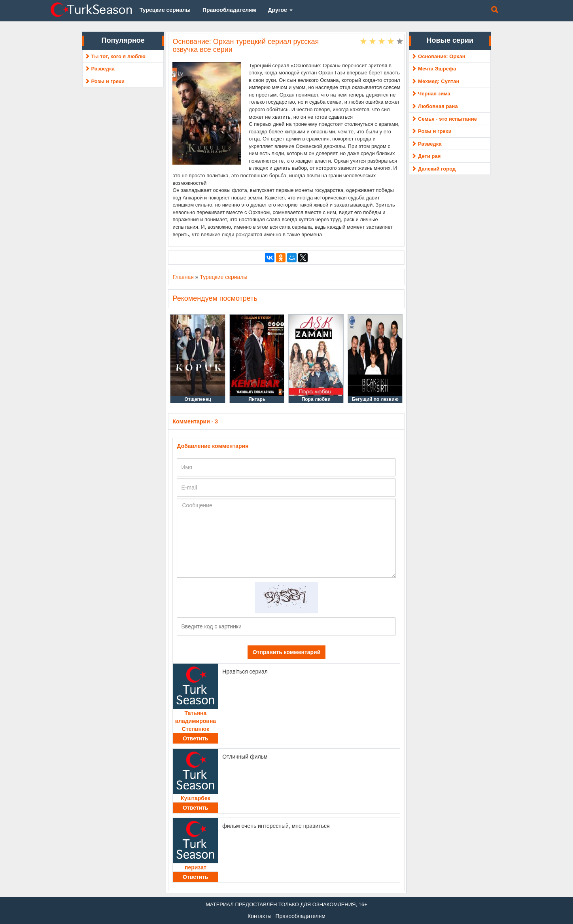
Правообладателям (300, 916)
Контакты (259, 916)
